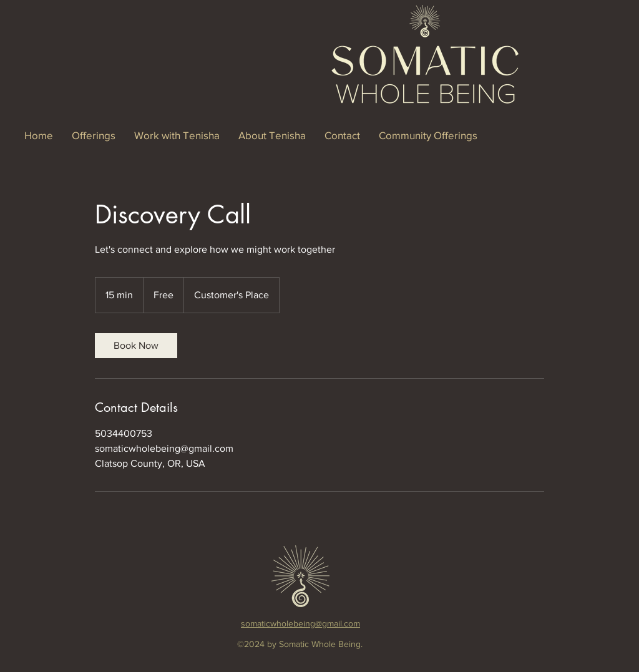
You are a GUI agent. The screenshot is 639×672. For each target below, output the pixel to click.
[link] (136, 346)
